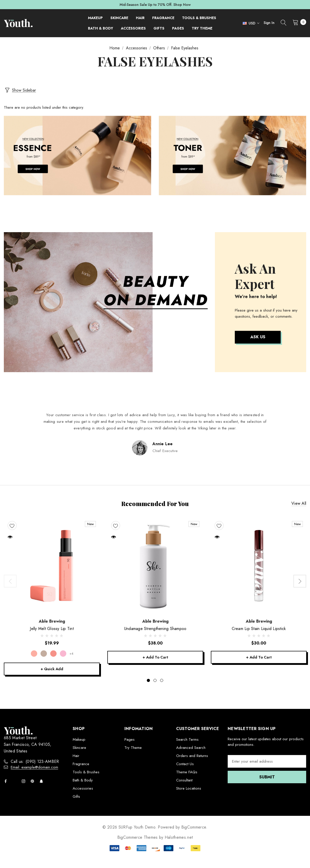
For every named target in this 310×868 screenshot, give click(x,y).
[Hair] (140, 18)
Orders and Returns (192, 756)
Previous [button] (10, 580)
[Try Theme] (202, 28)
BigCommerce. (194, 827)
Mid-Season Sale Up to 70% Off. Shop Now (155, 5)
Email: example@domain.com (34, 767)
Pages (130, 739)
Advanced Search (191, 748)
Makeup (79, 739)
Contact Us (185, 764)
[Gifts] (159, 28)
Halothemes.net (179, 837)
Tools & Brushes (86, 772)
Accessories (83, 788)
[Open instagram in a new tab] (24, 781)
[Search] (283, 23)
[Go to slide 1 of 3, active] (148, 680)
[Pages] (178, 28)
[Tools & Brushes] (199, 18)
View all (299, 502)
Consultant (184, 780)
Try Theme (133, 748)
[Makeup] (95, 18)
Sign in (269, 23)
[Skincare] (119, 18)
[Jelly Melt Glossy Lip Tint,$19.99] (52, 565)
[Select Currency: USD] (249, 23)
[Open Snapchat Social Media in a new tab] (42, 781)
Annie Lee (163, 443)
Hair (76, 756)
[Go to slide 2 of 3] (155, 680)
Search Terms (187, 739)
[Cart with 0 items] (298, 22)
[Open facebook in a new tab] (7, 781)
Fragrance (81, 764)
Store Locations (189, 788)
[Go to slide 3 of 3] (162, 680)
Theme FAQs (187, 772)
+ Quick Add (52, 669)
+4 (72, 653)
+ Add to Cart (155, 657)
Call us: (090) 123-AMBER (35, 761)
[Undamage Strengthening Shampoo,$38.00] (155, 565)
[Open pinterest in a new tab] (33, 781)
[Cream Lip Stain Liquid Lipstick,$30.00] (259, 565)
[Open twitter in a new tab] (16, 781)
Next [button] (300, 580)
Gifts (76, 796)
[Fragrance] (163, 18)
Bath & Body (83, 780)
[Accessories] (133, 28)
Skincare (79, 748)
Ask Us (258, 336)
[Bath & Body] (101, 28)
